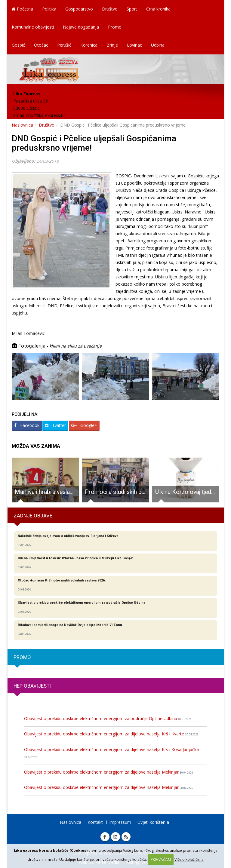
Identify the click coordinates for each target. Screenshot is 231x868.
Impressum (120, 822)
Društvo (110, 9)
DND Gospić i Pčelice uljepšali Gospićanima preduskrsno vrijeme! (94, 143)
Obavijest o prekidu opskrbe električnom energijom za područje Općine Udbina (108, 718)
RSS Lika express (126, 837)
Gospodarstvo (79, 9)
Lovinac (134, 45)
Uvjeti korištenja (153, 822)
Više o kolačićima (189, 859)
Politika (49, 9)
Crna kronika (158, 9)
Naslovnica (22, 125)
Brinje (112, 45)
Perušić (64, 45)
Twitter (55, 425)
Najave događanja (81, 27)
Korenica (89, 45)
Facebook (27, 425)
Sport (132, 9)
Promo (115, 27)
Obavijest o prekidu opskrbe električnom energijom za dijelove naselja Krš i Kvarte (111, 734)
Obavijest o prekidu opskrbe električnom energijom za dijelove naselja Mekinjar (109, 772)
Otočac (41, 45)
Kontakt (95, 822)
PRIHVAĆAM (161, 859)
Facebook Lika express (105, 837)
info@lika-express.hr (45, 115)
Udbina (158, 45)
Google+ (84, 425)
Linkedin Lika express (115, 837)
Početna (22, 9)
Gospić (18, 45)
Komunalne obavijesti (33, 27)
